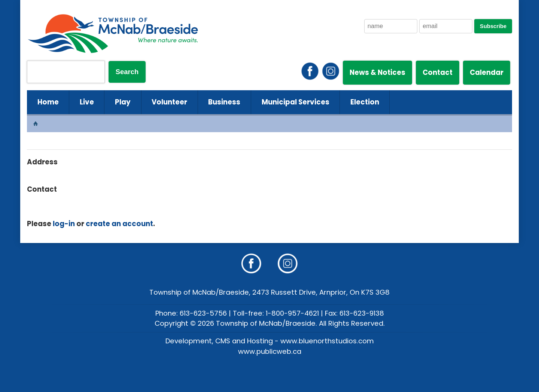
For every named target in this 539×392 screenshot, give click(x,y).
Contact (438, 72)
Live (87, 102)
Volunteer (169, 102)
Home (48, 102)
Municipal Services (296, 102)
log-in (64, 224)
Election (365, 102)
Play (123, 102)
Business (224, 102)
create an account (119, 224)
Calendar (487, 72)
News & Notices (377, 72)
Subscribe (493, 26)
